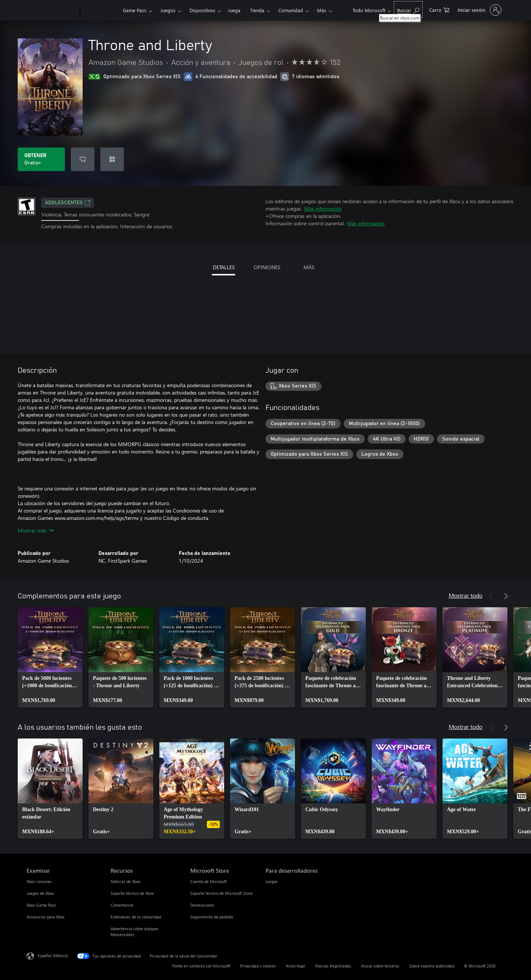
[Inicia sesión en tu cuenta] (479, 10)
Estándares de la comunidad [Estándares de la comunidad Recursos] (136, 917)
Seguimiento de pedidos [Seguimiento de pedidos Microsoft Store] (212, 917)
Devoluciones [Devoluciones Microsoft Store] (202, 905)
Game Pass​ (135, 10)
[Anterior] (491, 596)
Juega (234, 10)
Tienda (257, 10)
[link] (50, 657)
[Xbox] (100, 10)
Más (322, 10)
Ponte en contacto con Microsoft (201, 966)
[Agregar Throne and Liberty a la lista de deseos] (83, 159)
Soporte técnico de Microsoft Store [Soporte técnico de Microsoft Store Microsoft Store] (221, 893)
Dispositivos (202, 10)
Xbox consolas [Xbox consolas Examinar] (39, 881)
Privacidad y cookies (258, 966)
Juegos (168, 10)
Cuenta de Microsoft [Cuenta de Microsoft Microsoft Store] (209, 881)
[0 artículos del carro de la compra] (439, 9)
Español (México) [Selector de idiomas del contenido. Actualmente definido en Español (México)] (53, 955)
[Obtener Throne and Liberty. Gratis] (41, 159)
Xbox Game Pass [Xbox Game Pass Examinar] (41, 905)
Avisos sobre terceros (380, 966)
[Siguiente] (506, 596)
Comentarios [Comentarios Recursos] (122, 905)
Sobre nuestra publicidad (432, 966)
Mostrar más (36, 530)
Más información (323, 208)
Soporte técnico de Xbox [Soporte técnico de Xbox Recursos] (132, 893)
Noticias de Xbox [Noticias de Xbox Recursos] (126, 881)
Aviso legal (296, 966)
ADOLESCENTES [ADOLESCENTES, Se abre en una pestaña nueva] (68, 203)
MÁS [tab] (309, 267)
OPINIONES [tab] (267, 267)
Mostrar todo (466, 595)
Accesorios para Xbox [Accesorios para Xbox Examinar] (46, 917)
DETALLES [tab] (224, 267)
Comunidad (291, 10)
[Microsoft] (52, 10)
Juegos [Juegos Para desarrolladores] (272, 881)
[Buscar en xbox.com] (408, 9)
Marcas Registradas (333, 966)
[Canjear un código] (112, 159)
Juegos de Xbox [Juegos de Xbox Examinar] (40, 893)
